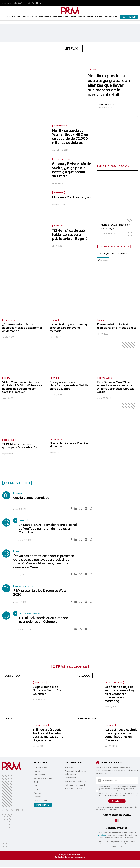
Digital (66, 17)
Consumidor (38, 17)
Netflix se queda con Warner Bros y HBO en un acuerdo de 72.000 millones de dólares (70, 137)
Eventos (98, 17)
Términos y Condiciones (76, 781)
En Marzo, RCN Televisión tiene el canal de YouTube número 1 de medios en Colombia (48, 529)
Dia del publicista (120, 254)
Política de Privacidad (75, 785)
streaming (59, 193)
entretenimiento (62, 159)
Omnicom (103, 260)
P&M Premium (129, 17)
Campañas (59, 226)
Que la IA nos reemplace (31, 498)
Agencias (110, 725)
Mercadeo (26, 17)
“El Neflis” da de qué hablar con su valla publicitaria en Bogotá (70, 235)
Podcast (81, 17)
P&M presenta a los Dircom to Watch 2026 (41, 592)
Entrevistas (56, 439)
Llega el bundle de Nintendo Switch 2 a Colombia (47, 690)
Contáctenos (71, 778)
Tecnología (104, 254)
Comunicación (14, 17)
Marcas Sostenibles (53, 17)
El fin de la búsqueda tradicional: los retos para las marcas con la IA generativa (48, 735)
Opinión (90, 17)
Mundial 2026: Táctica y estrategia (115, 226)
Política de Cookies (74, 789)
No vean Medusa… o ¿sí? (72, 197)
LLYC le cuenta (41, 725)
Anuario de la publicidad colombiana (76, 773)
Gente (74, 17)
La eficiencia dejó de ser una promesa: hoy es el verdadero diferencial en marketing (120, 694)
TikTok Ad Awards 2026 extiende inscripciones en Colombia (43, 620)
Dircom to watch (111, 17)
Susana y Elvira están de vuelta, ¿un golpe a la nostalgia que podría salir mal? (72, 170)
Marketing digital (114, 683)
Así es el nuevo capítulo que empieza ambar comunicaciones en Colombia (121, 735)
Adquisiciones (60, 126)
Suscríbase (70, 768)
